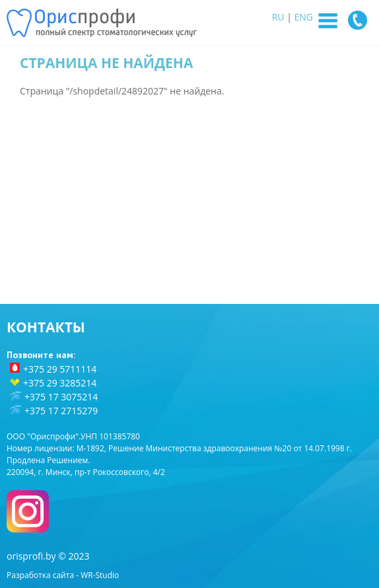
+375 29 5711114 (60, 369)
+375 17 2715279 (61, 411)
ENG (304, 17)
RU (278, 17)
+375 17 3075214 (61, 397)
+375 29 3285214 (60, 383)
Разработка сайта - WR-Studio (63, 575)
